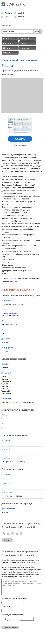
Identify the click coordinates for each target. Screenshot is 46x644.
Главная (8, 39)
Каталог (7, 43)
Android (21, 17)
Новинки (25, 48)
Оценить (7, 540)
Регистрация (6, 25)
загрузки (13, 281)
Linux (7, 17)
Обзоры (7, 48)
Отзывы (7, 53)
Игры (23, 43)
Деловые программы (9, 313)
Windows (8, 13)
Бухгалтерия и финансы (10, 316)
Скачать (20, 139)
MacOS (21, 13)
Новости (25, 39)
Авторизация (6, 22)
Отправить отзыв (10, 628)
